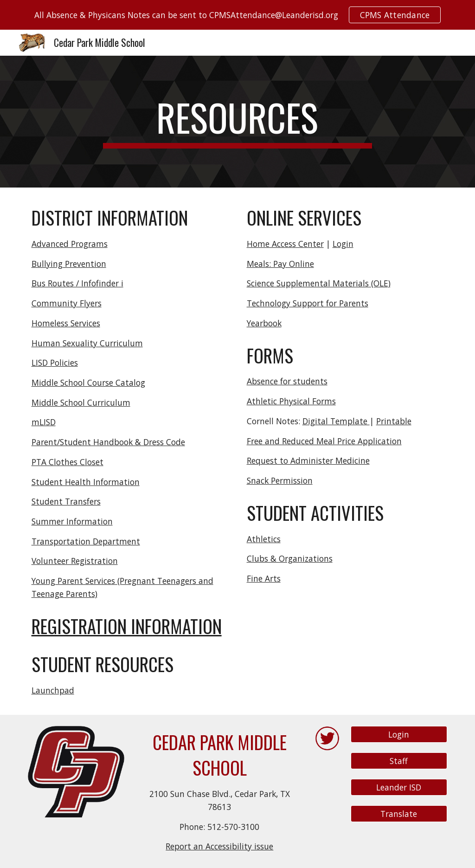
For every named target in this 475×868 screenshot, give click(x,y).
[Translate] (399, 814)
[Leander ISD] (399, 787)
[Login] (399, 735)
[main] (237, 122)
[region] (237, 15)
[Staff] (399, 761)
